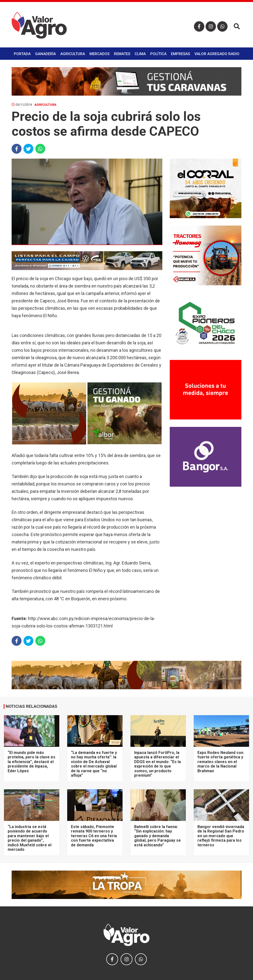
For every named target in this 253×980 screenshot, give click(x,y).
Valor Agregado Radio (217, 54)
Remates (122, 54)
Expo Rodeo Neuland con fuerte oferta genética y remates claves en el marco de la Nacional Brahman (220, 762)
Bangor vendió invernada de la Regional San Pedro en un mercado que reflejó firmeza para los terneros (221, 836)
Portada (22, 54)
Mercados (99, 54)
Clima (140, 54)
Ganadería (45, 54)
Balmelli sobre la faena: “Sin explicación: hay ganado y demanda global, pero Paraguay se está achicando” (158, 836)
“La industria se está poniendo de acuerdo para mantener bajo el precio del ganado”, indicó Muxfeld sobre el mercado (30, 838)
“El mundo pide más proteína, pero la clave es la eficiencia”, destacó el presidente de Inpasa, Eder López (32, 762)
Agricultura (73, 54)
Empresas (180, 54)
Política (158, 54)
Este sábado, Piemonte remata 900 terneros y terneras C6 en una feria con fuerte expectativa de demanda (94, 836)
